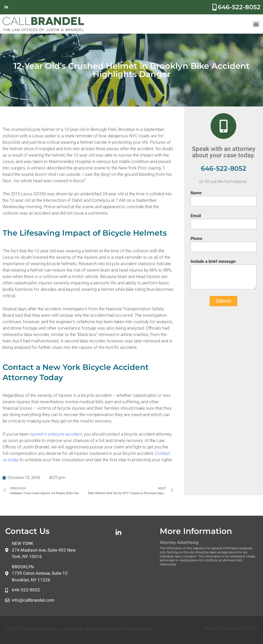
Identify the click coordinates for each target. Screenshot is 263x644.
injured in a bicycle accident (56, 434)
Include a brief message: (214, 261)
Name (196, 193)
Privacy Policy (138, 629)
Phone (196, 239)
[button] (256, 24)
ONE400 (250, 628)
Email (196, 216)
